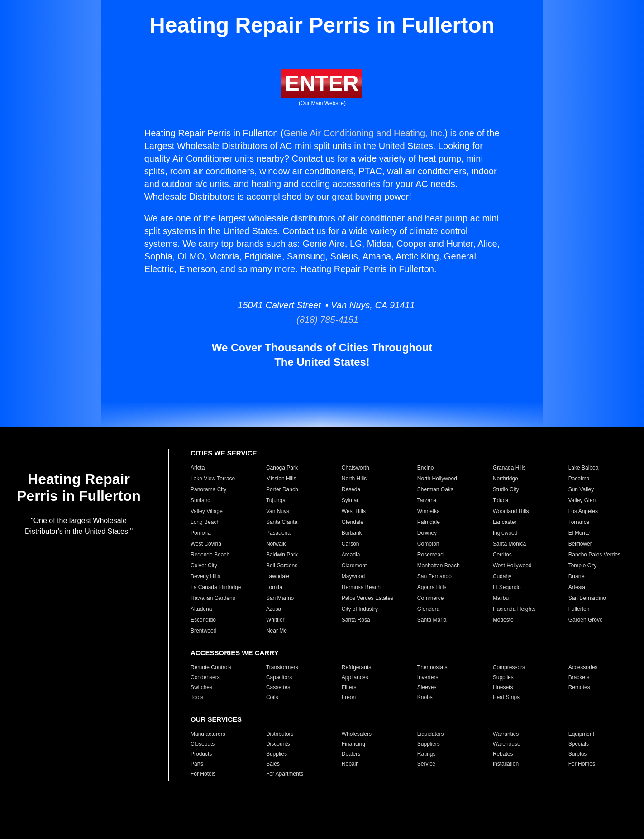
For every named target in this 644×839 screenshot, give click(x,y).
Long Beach (205, 522)
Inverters (428, 677)
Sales (273, 764)
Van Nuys (278, 511)
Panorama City (208, 489)
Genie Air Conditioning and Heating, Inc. (364, 133)
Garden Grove (586, 620)
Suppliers (429, 744)
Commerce (431, 598)
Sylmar (350, 500)
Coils (272, 697)
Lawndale (278, 576)
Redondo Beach (210, 555)
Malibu (501, 598)
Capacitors (279, 677)
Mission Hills (281, 479)
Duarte (577, 576)
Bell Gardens (282, 566)
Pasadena (278, 533)
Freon (349, 697)
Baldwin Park (282, 555)
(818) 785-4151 (322, 320)
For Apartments (285, 774)
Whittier (275, 620)
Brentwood (203, 631)
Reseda (351, 489)
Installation (506, 764)
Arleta (198, 468)
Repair (350, 764)
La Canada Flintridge (216, 587)
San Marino (280, 598)
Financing (353, 744)
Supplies (503, 677)
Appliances (355, 677)
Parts (197, 764)
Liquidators (431, 734)
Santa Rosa (356, 620)
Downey (427, 533)
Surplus (578, 754)
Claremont (354, 566)
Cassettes (278, 687)
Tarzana (427, 500)
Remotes (579, 687)
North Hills (354, 479)
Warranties (506, 734)
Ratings (427, 754)
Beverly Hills (205, 576)
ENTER (322, 83)
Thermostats (432, 667)
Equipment (581, 734)
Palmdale (429, 522)
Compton (428, 544)
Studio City (506, 489)
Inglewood (505, 533)
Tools (197, 697)
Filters (349, 687)
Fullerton (579, 609)
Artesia (577, 587)
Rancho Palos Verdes (594, 555)
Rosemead (430, 555)
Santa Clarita (282, 522)
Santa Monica (509, 544)
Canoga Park (282, 468)
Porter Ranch (282, 489)
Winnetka (429, 511)
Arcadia (351, 555)
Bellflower (580, 544)
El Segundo (507, 587)
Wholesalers (357, 734)
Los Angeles (583, 511)
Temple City (583, 566)
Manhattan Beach (439, 566)
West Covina (206, 544)
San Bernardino (587, 598)
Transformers (282, 667)
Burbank (352, 533)
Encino (426, 468)
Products (201, 754)
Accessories (583, 667)
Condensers (205, 677)
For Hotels (203, 774)
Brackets (579, 677)
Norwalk (276, 544)
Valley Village (207, 511)
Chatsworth (355, 468)
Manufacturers (208, 734)
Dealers (351, 754)
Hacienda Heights (514, 609)
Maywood (353, 576)
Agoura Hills (432, 587)
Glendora (428, 609)
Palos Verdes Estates (367, 598)
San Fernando (434, 576)
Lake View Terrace (213, 479)
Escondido (203, 620)
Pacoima (579, 479)
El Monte (579, 533)
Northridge (506, 479)
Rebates (503, 754)
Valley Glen (582, 500)
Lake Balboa (584, 468)
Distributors (280, 734)
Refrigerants (356, 667)
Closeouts (203, 744)
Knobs (425, 697)
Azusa (274, 609)
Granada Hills (509, 468)
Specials (579, 744)
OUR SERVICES (216, 719)
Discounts (278, 744)
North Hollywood (437, 479)
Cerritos (502, 555)
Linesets (503, 687)
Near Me (277, 631)
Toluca (501, 500)
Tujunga (276, 500)
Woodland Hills (511, 511)
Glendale (353, 522)
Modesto (503, 620)
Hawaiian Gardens (213, 598)
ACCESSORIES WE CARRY (234, 653)
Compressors (509, 667)
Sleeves (427, 687)
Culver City (204, 566)
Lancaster (505, 522)
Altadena (201, 609)
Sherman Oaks (435, 489)
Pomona (201, 533)
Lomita (274, 587)
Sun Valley (581, 489)
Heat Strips (506, 697)
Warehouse (507, 744)
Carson (351, 544)
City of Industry (360, 609)
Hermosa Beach (361, 587)
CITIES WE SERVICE (224, 453)
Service (426, 764)
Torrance (579, 522)
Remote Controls (211, 667)
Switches (201, 687)
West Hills (354, 511)
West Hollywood (512, 566)
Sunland (200, 500)
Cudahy (502, 576)
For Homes (582, 764)
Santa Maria (432, 620)
